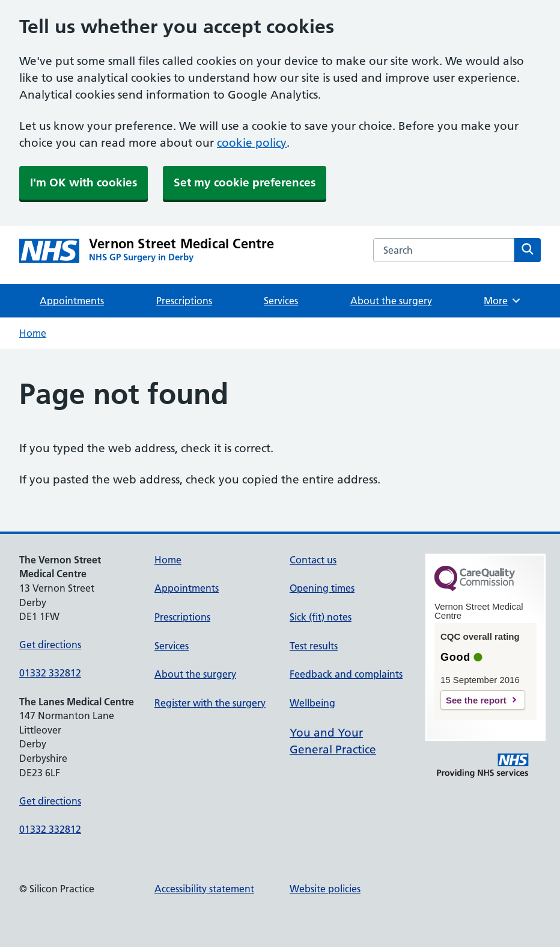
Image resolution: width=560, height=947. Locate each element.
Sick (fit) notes (321, 617)
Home (33, 333)
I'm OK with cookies (84, 182)
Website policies (325, 889)
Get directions (50, 645)
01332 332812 (50, 673)
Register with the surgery (210, 703)
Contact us (313, 560)
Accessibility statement (204, 889)
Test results (314, 646)
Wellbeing (312, 703)
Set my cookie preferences (245, 182)
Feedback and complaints (346, 674)
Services (281, 301)
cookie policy (252, 143)
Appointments (72, 301)
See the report (476, 700)
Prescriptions (184, 301)
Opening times (322, 588)
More (503, 301)
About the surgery (391, 301)
